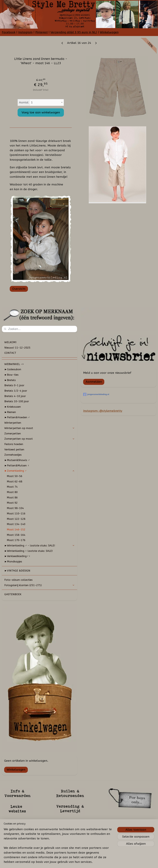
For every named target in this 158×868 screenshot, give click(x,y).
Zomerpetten (13, 433)
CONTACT (10, 353)
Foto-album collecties (18, 580)
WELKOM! (10, 342)
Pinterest (42, 32)
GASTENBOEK (13, 594)
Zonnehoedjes (13, 455)
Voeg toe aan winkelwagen (41, 112)
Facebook (9, 32)
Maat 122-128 (16, 519)
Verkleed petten (14, 449)
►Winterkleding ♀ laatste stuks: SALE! (29, 551)
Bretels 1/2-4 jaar (16, 391)
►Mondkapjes (13, 561)
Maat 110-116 (16, 513)
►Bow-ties (11, 375)
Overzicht (19, 289)
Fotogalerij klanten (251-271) (39, 585)
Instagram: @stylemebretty (103, 411)
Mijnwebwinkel (116, 862)
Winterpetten (13, 423)
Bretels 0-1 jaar (14, 385)
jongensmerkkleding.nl (96, 394)
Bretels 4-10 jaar (15, 396)
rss (79, 862)
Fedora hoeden (14, 444)
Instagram (25, 32)
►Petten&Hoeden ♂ (17, 417)
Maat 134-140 (16, 524)
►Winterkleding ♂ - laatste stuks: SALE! (39, 545)
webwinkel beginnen (90, 862)
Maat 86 (12, 497)
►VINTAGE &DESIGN (17, 571)
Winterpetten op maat (39, 428)
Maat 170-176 (16, 540)
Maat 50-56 (15, 476)
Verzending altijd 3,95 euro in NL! (74, 32)
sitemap (73, 862)
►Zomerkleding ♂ (39, 471)
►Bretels (10, 380)
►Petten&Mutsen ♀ (17, 465)
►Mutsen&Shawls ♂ (17, 460)
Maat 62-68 (15, 481)
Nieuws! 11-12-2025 (17, 348)
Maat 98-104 (15, 508)
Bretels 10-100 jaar (17, 401)
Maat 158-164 (16, 535)
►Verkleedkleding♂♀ (17, 556)
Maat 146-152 (16, 529)
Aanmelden (94, 382)
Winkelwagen (109, 32)
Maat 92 (12, 503)
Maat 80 (12, 492)
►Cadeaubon (13, 369)
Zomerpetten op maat (39, 439)
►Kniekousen (13, 407)
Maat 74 (12, 487)
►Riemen (10, 412)
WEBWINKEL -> (14, 364)
